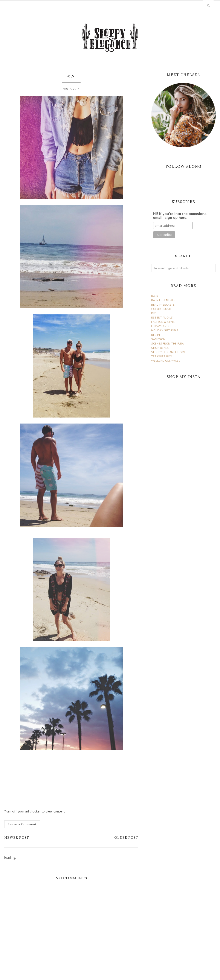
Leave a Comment (22, 824)
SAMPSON (158, 339)
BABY (155, 296)
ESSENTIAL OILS (162, 318)
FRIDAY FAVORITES (164, 326)
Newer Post (17, 837)
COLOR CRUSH (161, 309)
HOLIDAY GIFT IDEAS (165, 330)
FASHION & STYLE (163, 322)
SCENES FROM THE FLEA (167, 344)
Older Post (126, 837)
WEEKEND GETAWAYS (166, 361)
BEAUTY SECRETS (163, 305)
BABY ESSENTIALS (163, 300)
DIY (154, 313)
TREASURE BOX (162, 356)
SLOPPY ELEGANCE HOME (169, 352)
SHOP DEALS (160, 348)
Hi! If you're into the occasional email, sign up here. (180, 216)
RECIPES (157, 335)
